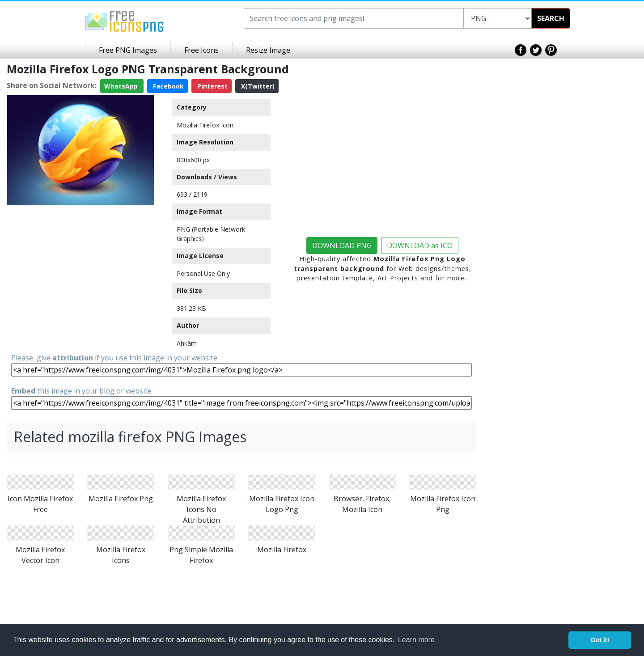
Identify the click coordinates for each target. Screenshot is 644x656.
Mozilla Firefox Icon (205, 125)
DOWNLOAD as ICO (420, 245)
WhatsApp (122, 86)
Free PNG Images (128, 50)
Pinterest (212, 86)
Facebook (167, 86)
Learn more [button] (416, 640)
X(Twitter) (257, 86)
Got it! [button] (600, 640)
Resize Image (268, 50)
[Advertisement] (80, 265)
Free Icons (201, 50)
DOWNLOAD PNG (342, 245)
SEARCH (551, 18)
